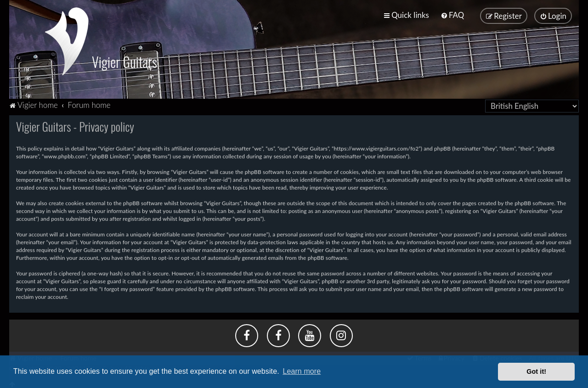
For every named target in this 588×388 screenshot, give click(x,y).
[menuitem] (452, 15)
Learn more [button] (302, 371)
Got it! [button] (536, 371)
